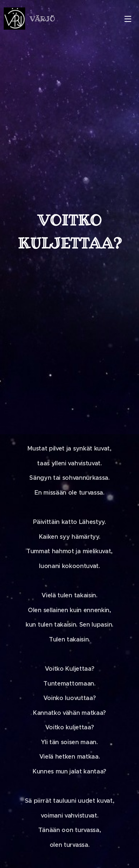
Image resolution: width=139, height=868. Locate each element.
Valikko (128, 19)
